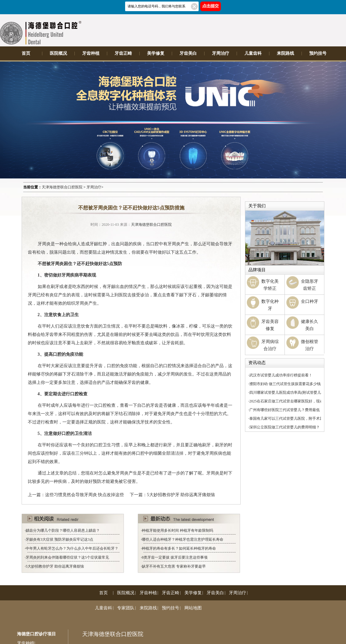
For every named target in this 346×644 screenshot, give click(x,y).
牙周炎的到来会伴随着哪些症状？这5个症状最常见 (67, 557)
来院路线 (285, 53)
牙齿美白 (188, 53)
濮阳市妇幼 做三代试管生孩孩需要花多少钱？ (287, 384)
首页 (26, 53)
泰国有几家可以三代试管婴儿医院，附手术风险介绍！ (294, 419)
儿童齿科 (253, 53)
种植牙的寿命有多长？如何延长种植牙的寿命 (179, 548)
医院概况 (58, 53)
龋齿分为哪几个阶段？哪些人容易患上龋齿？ (63, 530)
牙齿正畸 (123, 53)
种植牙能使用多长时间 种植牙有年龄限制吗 (177, 530)
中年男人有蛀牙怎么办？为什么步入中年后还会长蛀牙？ (72, 548)
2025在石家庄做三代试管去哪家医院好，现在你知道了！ (296, 401)
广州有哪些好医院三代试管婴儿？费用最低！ (286, 410)
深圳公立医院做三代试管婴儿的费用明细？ (285, 427)
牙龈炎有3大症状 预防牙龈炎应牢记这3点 (59, 539)
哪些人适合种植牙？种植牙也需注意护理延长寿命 (183, 539)
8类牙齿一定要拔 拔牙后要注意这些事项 (175, 557)
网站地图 (193, 608)
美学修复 (156, 53)
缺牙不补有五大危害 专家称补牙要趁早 (174, 566)
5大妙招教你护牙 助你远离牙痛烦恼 (181, 495)
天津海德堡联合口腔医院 (62, 187)
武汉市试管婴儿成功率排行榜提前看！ (281, 375)
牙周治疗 (221, 53)
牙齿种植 (91, 53)
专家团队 (126, 608)
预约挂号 (318, 53)
